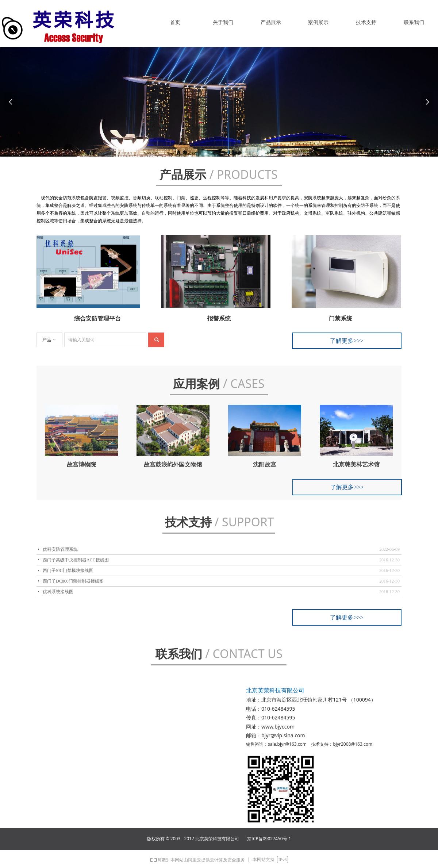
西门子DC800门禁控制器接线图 (73, 581)
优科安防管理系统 (60, 549)
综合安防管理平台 (97, 318)
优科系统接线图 (58, 592)
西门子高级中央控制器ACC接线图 (76, 560)
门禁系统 (341, 318)
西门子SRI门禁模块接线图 (68, 571)
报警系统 (219, 318)
